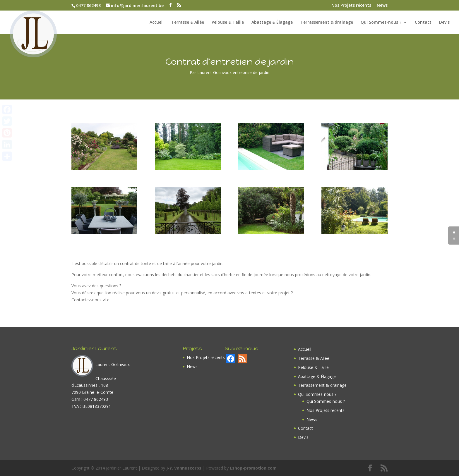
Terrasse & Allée (188, 23)
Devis (444, 23)
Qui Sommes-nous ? (381, 23)
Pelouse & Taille (228, 23)
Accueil (157, 23)
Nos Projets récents (351, 6)
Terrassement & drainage (327, 23)
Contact (423, 23)
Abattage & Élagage (272, 23)
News (382, 6)
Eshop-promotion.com (253, 468)
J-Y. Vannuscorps (184, 468)
